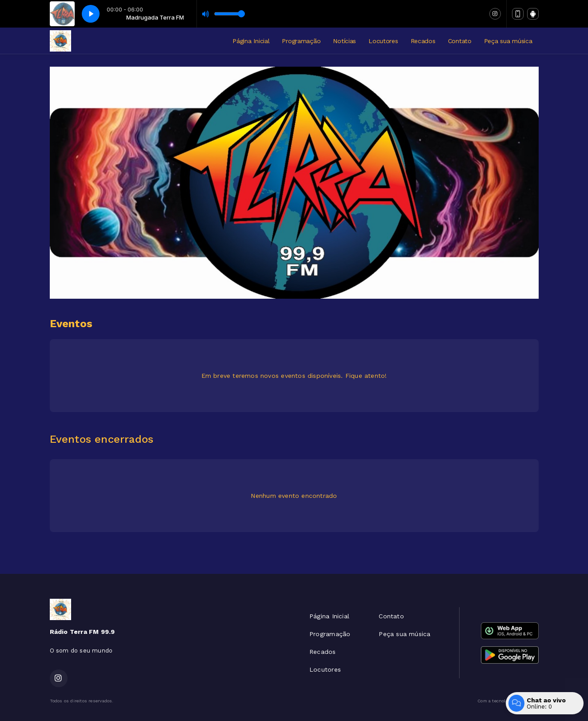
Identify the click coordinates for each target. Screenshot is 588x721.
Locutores (383, 41)
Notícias (344, 41)
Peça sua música (508, 41)
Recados (423, 41)
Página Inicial (251, 41)
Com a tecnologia (508, 701)
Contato (460, 41)
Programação (301, 41)
